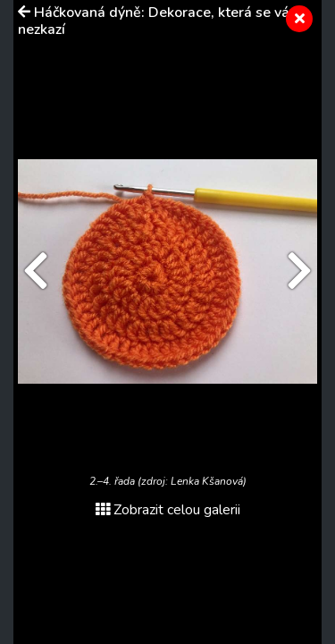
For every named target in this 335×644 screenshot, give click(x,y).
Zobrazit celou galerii (168, 510)
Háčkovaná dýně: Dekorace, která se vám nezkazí (160, 21)
